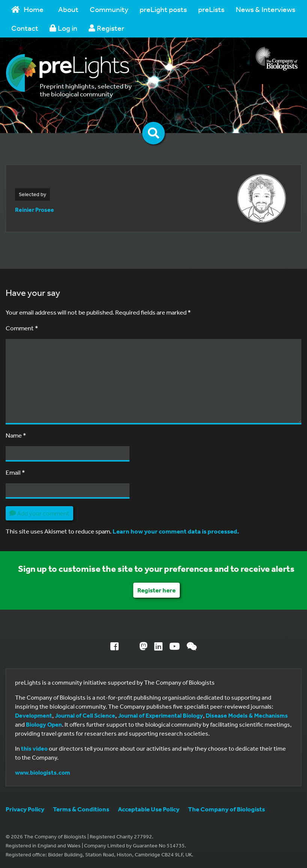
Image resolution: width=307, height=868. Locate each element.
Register (106, 28)
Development (34, 715)
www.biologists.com (43, 772)
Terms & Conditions (81, 809)
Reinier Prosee (35, 210)
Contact (25, 28)
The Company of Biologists (226, 809)
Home (27, 9)
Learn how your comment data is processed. (176, 531)
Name (16, 435)
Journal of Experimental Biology (160, 715)
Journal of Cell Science (85, 715)
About (68, 9)
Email (15, 472)
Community (109, 9)
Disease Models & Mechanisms (247, 715)
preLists (211, 9)
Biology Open (44, 724)
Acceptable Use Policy (149, 809)
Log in (63, 28)
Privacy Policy (25, 809)
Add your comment (39, 513)
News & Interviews (266, 9)
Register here (157, 590)
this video (34, 748)
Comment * (22, 328)
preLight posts (163, 9)
